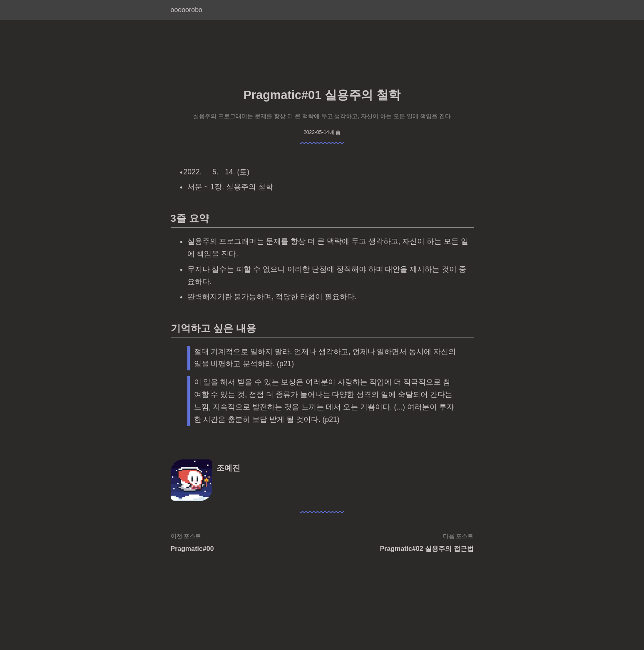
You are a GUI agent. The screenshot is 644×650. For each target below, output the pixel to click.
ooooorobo (187, 10)
